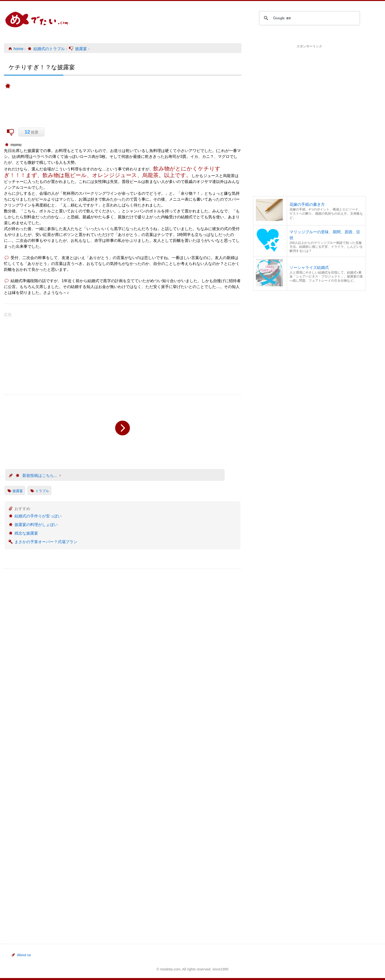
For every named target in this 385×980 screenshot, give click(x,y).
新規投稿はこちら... (36, 476)
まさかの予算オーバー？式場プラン (46, 542)
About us (21, 955)
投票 (31, 132)
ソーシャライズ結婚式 (309, 268)
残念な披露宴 (26, 533)
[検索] (309, 18)
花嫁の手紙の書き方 (307, 204)
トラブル (42, 491)
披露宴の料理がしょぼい (36, 525)
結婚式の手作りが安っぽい (38, 516)
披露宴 (18, 491)
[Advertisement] (309, 83)
